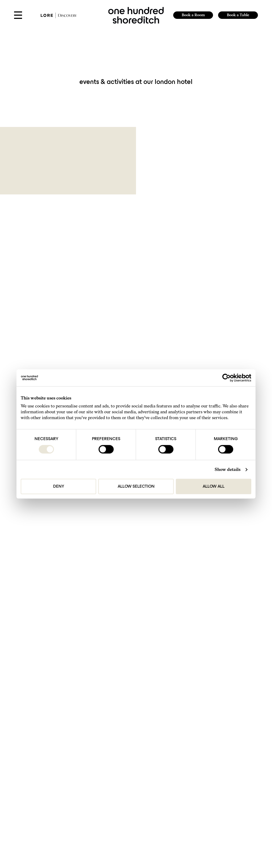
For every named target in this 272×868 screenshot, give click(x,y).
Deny (59, 487)
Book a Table (238, 15)
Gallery (38, 766)
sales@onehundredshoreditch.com (158, 721)
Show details (228, 469)
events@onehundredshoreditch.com (159, 729)
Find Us (39, 760)
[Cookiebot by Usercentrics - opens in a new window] (228, 378)
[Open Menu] (18, 16)
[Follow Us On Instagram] (36, 828)
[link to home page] (136, 15)
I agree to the (56, 624)
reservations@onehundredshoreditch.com (163, 713)
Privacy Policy (67, 624)
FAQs (37, 772)
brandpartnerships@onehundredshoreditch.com (167, 745)
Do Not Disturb (43, 784)
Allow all (214, 487)
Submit (136, 637)
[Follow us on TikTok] (42, 828)
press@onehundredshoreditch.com (158, 737)
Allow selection (136, 487)
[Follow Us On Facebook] (49, 828)
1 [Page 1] (138, 547)
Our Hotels (41, 778)
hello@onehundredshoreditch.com (158, 705)
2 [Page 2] (145, 547)
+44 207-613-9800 (147, 697)
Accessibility (42, 808)
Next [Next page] (164, 547)
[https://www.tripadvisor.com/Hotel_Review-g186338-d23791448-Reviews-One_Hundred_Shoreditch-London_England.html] (55, 828)
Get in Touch (41, 754)
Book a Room (193, 15)
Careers (39, 790)
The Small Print (44, 796)
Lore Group (149, 778)
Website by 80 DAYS (149, 783)
